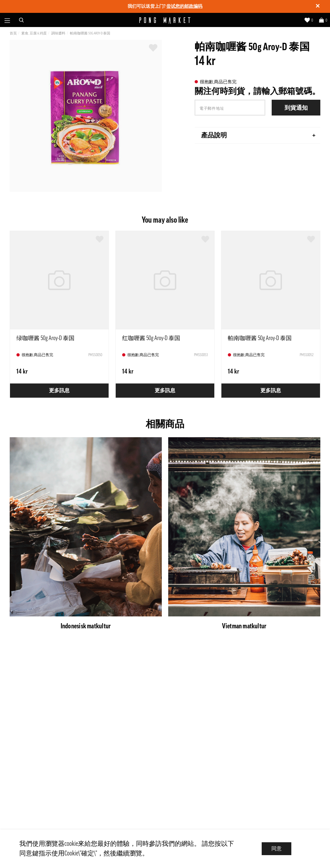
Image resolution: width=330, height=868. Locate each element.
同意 (277, 849)
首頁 (13, 33)
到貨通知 (296, 108)
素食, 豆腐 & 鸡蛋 (34, 33)
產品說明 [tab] (258, 135)
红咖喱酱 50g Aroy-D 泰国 (151, 338)
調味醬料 (58, 33)
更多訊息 (59, 391)
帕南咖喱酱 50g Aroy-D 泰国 (90, 33)
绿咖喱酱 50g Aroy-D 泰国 (45, 338)
